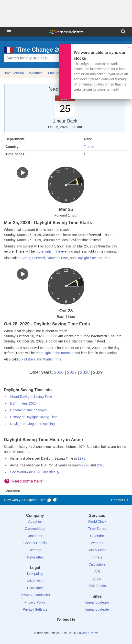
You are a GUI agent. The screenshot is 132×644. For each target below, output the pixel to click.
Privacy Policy (35, 602)
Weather (36, 73)
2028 (85, 372)
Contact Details (35, 543)
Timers (97, 557)
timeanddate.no (97, 602)
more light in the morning (55, 353)
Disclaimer (35, 588)
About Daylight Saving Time (31, 397)
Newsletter (35, 557)
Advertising (35, 581)
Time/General (13, 73)
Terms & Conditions (35, 595)
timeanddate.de (97, 609)
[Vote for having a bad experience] (55, 500)
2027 (72, 372)
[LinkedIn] (66, 629)
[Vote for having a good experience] (49, 500)
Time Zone (55, 73)
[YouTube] (83, 629)
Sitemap (35, 550)
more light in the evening (54, 251)
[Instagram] (74, 629)
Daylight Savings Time (93, 258)
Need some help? (28, 481)
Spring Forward (33, 258)
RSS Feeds (97, 586)
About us (35, 521)
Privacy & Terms (88, 633)
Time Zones (97, 529)
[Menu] (9, 32)
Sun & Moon (97, 550)
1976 (82, 458)
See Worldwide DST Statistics (33, 472)
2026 (59, 372)
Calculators (97, 564)
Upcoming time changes (28, 410)
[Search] (123, 32)
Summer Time (57, 258)
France (89, 147)
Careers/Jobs (35, 529)
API (97, 572)
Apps (97, 579)
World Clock (97, 521)
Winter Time (52, 359)
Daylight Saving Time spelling (32, 424)
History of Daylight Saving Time (34, 417)
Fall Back (29, 359)
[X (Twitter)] (58, 629)
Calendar (97, 536)
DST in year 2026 (23, 403)
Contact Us (120, 500)
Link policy (35, 574)
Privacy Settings (35, 609)
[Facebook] (49, 629)
